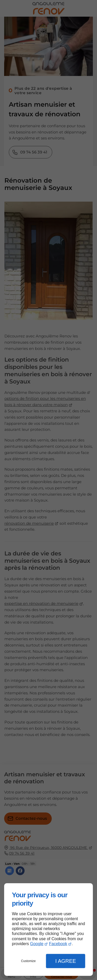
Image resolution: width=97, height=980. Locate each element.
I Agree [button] (66, 961)
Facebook (58, 944)
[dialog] (48, 930)
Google (37, 944)
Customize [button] (28, 961)
